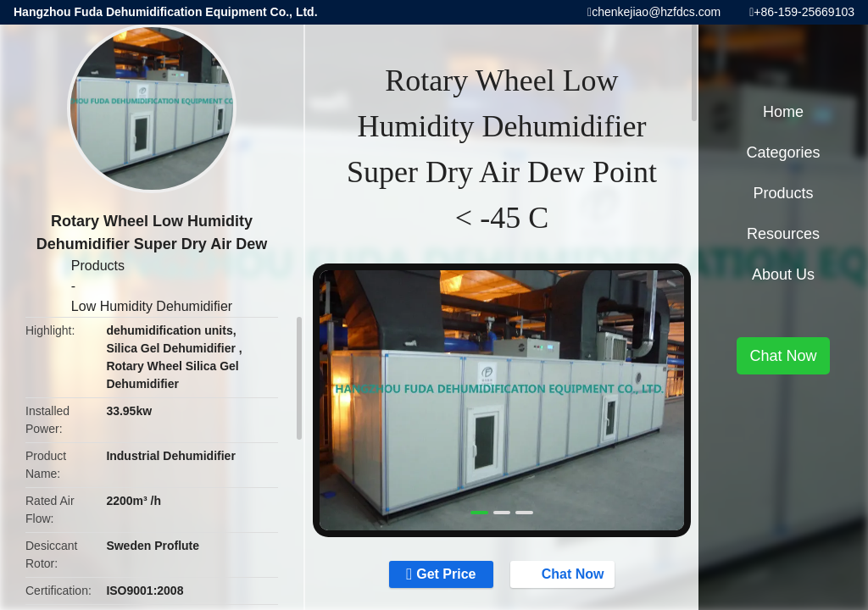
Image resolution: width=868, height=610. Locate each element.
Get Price (446, 574)
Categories (783, 152)
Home (783, 112)
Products (98, 266)
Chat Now (565, 574)
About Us (783, 274)
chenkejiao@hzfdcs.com (656, 12)
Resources (783, 234)
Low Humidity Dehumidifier (152, 306)
